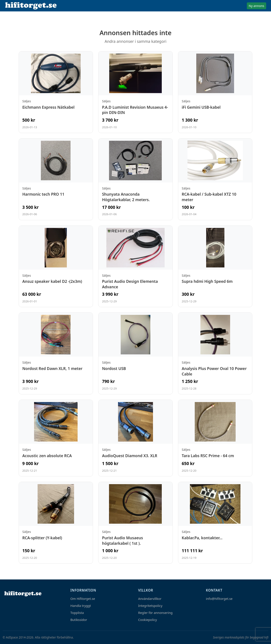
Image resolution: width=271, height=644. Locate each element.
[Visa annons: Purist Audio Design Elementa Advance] (135, 266)
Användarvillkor (150, 599)
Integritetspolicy (150, 606)
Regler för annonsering (156, 613)
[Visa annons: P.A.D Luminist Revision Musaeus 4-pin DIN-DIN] (135, 92)
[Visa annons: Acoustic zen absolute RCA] (56, 438)
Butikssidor (79, 620)
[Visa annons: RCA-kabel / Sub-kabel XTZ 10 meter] (215, 179)
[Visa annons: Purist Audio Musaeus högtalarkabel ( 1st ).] (135, 523)
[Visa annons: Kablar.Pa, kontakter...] (215, 523)
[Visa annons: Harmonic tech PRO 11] (56, 179)
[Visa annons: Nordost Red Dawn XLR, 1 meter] (56, 353)
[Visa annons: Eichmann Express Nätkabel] (56, 92)
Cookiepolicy (148, 620)
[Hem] (22, 594)
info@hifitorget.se (219, 599)
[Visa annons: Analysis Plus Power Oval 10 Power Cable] (215, 353)
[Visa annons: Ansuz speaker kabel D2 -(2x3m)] (56, 266)
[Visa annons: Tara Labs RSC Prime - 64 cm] (215, 438)
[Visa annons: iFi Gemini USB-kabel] (215, 92)
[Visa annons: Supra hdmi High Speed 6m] (215, 266)
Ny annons (256, 6)
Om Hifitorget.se (83, 599)
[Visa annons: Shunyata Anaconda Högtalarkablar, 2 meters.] (135, 179)
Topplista (77, 613)
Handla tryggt (81, 606)
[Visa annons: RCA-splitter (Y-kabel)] (56, 523)
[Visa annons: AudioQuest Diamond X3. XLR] (135, 438)
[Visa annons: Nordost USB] (135, 353)
